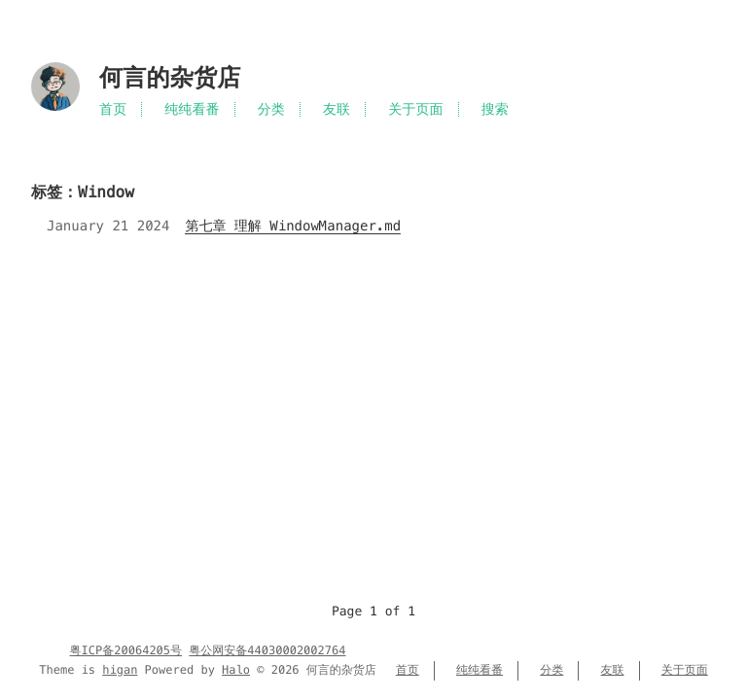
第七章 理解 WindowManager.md (293, 226)
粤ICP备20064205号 (126, 651)
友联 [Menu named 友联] (337, 109)
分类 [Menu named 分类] (271, 109)
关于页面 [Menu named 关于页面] (416, 109)
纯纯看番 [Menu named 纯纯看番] (192, 109)
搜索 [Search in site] (495, 109)
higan (120, 670)
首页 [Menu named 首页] (113, 109)
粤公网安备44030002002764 (267, 651)
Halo (236, 670)
